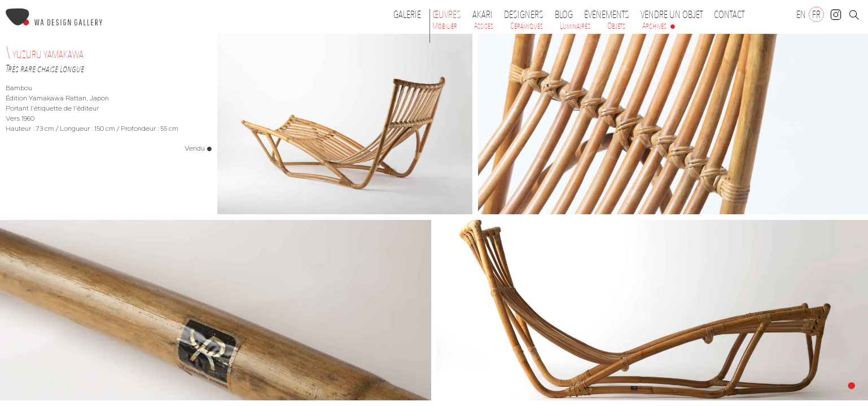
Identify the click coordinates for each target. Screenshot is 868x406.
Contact (729, 15)
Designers (527, 15)
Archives (654, 26)
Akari (483, 15)
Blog (564, 15)
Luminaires (575, 26)
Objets (616, 26)
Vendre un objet (672, 15)
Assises (484, 26)
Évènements (610, 15)
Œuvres (450, 15)
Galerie (407, 15)
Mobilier (445, 26)
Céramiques (527, 26)
